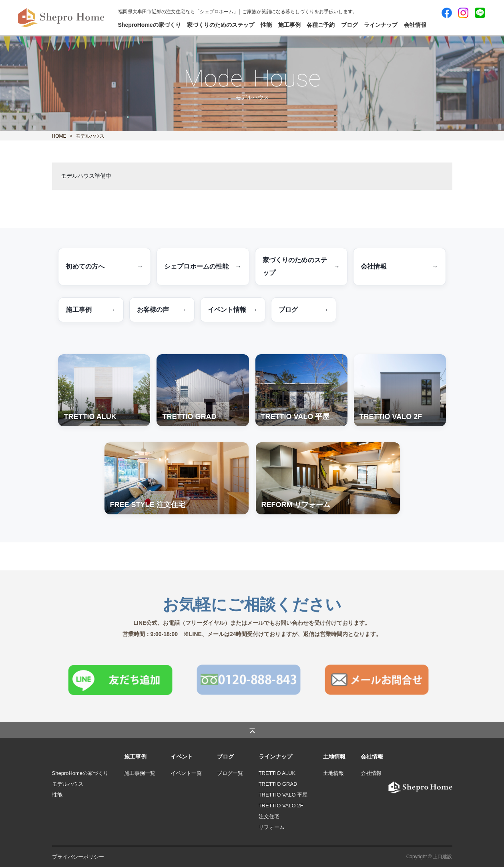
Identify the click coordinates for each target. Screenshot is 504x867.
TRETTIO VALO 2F (281, 806)
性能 (266, 25)
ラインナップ (381, 25)
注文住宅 (269, 816)
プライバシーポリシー (78, 857)
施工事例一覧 (140, 773)
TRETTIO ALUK (277, 773)
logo (389, 784)
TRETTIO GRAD (278, 784)
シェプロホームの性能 (203, 267)
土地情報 (333, 773)
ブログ (349, 25)
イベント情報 (233, 310)
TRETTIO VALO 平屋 (283, 795)
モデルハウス (68, 784)
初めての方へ (104, 267)
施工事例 (289, 25)
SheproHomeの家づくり (150, 25)
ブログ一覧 (230, 773)
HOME (59, 136)
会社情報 (415, 25)
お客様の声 (162, 310)
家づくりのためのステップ (221, 25)
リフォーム (272, 827)
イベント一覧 (186, 773)
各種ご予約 (321, 25)
